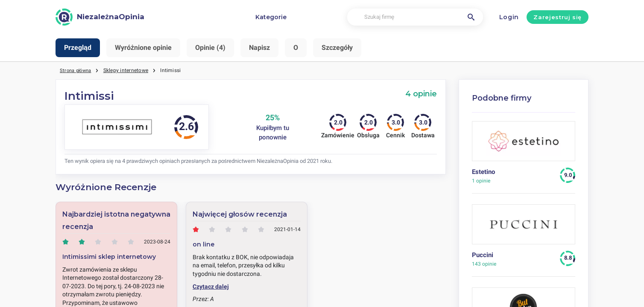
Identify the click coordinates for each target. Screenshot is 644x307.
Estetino (483, 172)
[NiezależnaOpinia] (100, 17)
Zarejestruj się (557, 17)
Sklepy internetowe (129, 70)
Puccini (483, 255)
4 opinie (421, 94)
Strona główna (77, 70)
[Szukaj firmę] (415, 17)
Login (509, 17)
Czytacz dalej (211, 287)
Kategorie (271, 17)
